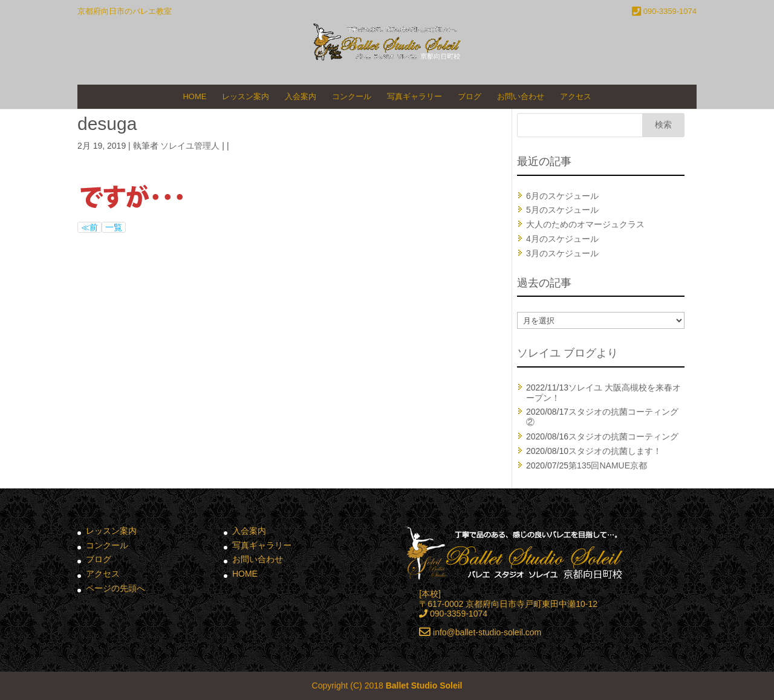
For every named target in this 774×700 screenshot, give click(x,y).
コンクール (352, 96)
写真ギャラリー (415, 96)
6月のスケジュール (562, 196)
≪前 (89, 227)
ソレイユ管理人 (190, 146)
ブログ (470, 96)
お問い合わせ (521, 96)
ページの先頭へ (115, 588)
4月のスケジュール (562, 239)
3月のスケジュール (562, 253)
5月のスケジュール (562, 210)
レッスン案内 (246, 96)
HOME (194, 96)
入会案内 (301, 96)
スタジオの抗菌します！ (615, 451)
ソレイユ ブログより (567, 353)
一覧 (114, 227)
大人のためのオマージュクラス (585, 224)
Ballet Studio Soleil (424, 685)
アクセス (576, 96)
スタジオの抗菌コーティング (623, 436)
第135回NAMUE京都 (608, 465)
